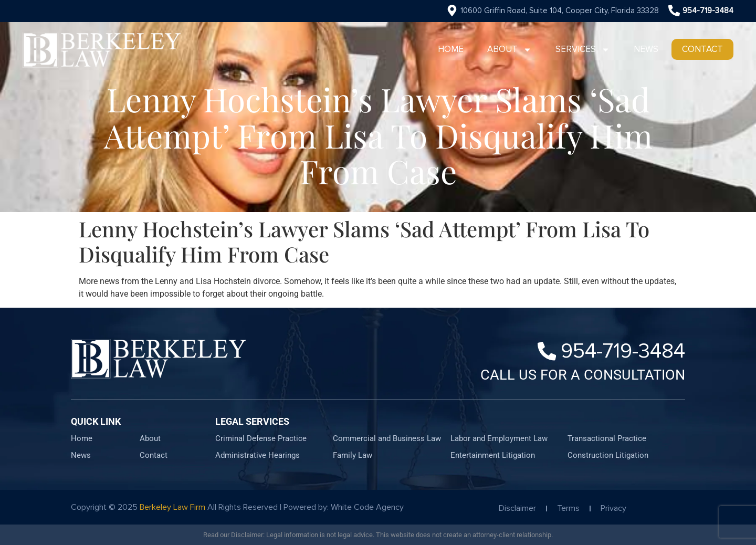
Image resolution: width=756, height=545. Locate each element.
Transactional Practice (607, 438)
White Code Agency (367, 507)
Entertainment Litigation (493, 455)
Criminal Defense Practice (261, 438)
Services (583, 50)
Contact (702, 49)
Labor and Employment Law (499, 438)
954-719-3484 (708, 11)
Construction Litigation (608, 455)
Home (451, 49)
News (646, 49)
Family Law (353, 455)
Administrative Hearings (258, 455)
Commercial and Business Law (387, 438)
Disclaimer (517, 508)
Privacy (613, 508)
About (510, 50)
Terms (568, 508)
